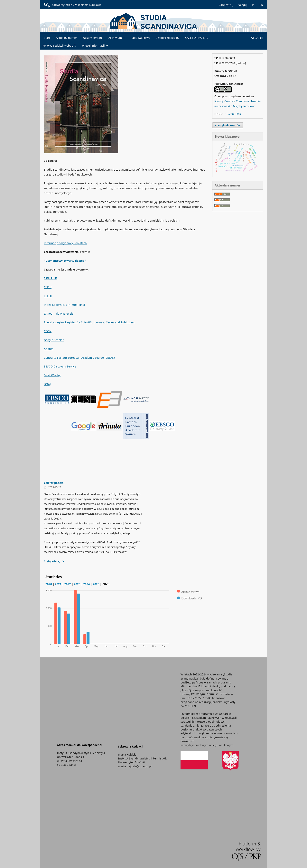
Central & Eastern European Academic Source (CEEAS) (79, 358)
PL (253, 5)
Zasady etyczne (93, 38)
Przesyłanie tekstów (228, 125)
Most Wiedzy (52, 375)
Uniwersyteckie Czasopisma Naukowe (73, 5)
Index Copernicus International (64, 305)
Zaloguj (243, 5)
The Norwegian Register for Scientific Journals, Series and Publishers (89, 322)
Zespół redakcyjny (168, 38)
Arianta (49, 349)
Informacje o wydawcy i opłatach (65, 243)
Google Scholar (54, 340)
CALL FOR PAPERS (197, 38)
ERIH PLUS (51, 278)
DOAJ (47, 384)
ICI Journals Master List (59, 314)
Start (47, 38)
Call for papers (54, 483)
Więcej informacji (94, 46)
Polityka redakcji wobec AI (59, 46)
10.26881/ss (233, 114)
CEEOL (48, 296)
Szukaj (257, 38)
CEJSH (48, 287)
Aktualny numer (66, 38)
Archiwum (116, 38)
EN (261, 5)
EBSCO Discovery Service (60, 366)
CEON (48, 331)
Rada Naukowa (140, 38)
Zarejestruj (226, 5)
